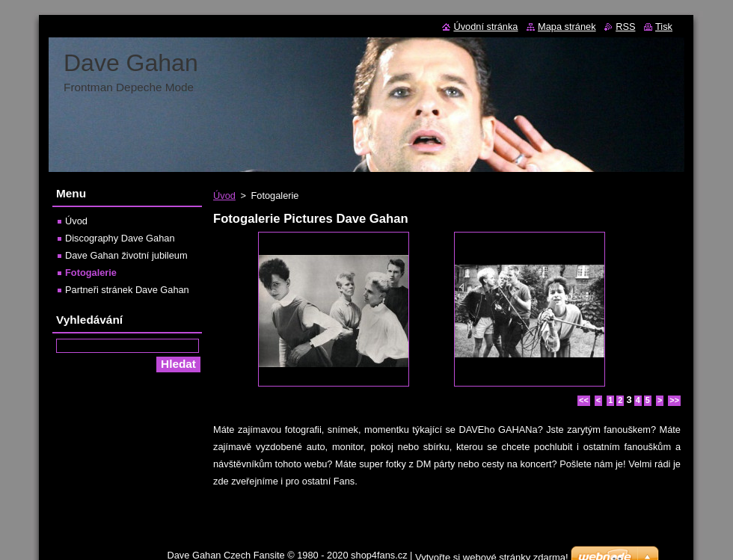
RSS (625, 27)
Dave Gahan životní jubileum (126, 255)
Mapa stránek (567, 27)
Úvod (224, 196)
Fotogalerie (91, 273)
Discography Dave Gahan (120, 238)
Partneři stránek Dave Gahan (127, 290)
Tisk (664, 27)
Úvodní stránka (485, 27)
